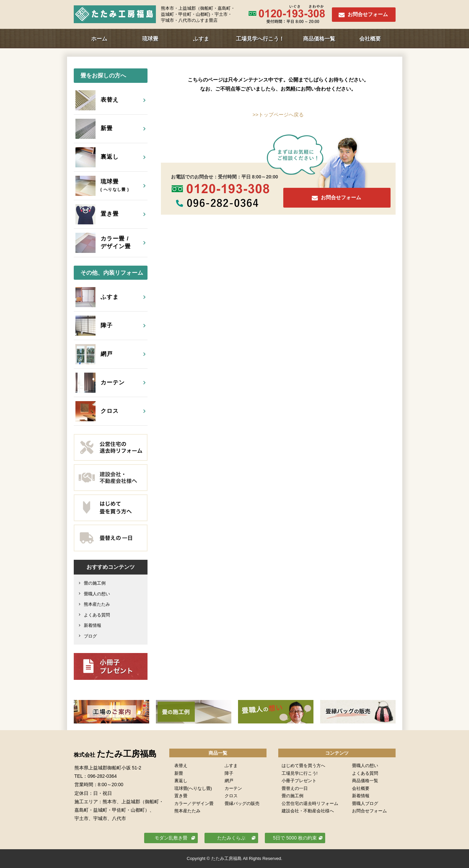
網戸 (229, 781)
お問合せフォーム (368, 14)
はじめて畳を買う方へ (303, 766)
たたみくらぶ (231, 838)
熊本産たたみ (97, 604)
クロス (231, 796)
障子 (229, 773)
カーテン (233, 788)
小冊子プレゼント (299, 781)
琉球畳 (150, 39)
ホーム (99, 39)
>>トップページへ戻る (278, 115)
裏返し (181, 781)
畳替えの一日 (295, 788)
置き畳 (181, 796)
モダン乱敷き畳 (171, 838)
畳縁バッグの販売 (242, 803)
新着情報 (93, 625)
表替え (181, 766)
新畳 (179, 773)
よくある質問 (97, 615)
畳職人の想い (97, 594)
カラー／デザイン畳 (194, 803)
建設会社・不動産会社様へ (308, 811)
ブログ (90, 636)
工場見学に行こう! (300, 773)
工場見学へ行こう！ (260, 39)
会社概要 (370, 39)
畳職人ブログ (365, 803)
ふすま (201, 39)
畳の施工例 (95, 583)
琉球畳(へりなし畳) (193, 788)
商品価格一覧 (319, 39)
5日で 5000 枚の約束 (295, 838)
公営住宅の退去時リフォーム (310, 803)
